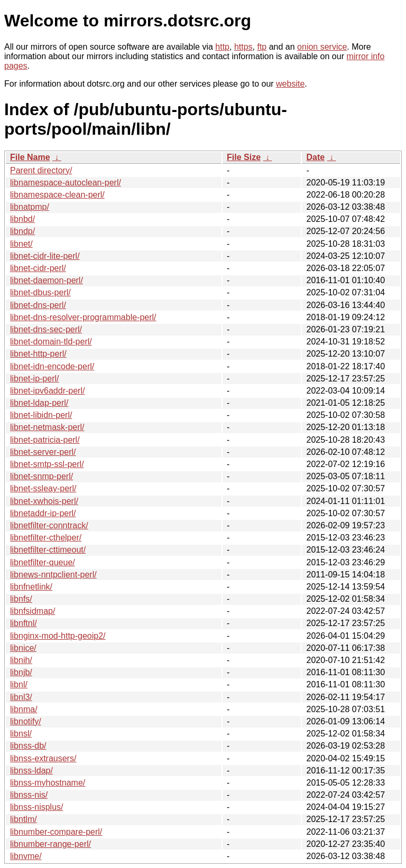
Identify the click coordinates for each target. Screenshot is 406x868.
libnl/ (19, 684)
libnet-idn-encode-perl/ (52, 366)
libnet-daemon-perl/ (47, 280)
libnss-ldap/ (31, 771)
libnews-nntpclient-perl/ (53, 575)
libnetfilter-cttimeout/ (48, 550)
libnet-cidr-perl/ (38, 268)
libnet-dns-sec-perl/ (46, 329)
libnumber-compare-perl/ (56, 832)
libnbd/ (22, 219)
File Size (244, 157)
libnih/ (21, 660)
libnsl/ (21, 734)
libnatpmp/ (30, 207)
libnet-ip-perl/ (34, 379)
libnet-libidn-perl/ (41, 415)
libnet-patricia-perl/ (45, 440)
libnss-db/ (28, 746)
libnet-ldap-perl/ (39, 403)
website (290, 84)
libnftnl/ (24, 623)
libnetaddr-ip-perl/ (43, 513)
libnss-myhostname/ (48, 783)
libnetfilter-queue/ (43, 562)
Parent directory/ (41, 170)
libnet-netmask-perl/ (47, 427)
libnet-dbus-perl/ (40, 292)
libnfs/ (21, 599)
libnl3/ (21, 697)
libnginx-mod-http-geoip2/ (58, 636)
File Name (30, 157)
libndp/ (22, 231)
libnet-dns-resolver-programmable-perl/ (83, 317)
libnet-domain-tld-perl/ (51, 342)
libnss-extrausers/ (43, 758)
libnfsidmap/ (33, 611)
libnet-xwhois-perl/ (44, 501)
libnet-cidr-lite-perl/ (45, 256)
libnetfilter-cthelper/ (46, 538)
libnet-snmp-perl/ (41, 476)
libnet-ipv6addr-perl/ (47, 391)
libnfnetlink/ (31, 587)
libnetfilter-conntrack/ (49, 525)
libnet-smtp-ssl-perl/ (47, 464)
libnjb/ (21, 672)
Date (315, 157)
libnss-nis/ (29, 795)
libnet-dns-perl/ (38, 305)
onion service (322, 47)
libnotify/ (26, 721)
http (222, 47)
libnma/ (24, 709)
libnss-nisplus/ (36, 807)
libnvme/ (26, 856)
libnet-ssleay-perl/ (43, 488)
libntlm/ (24, 819)
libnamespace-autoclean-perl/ (66, 183)
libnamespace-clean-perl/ (57, 195)
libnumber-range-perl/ (50, 844)
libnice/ (23, 648)
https (243, 47)
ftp (262, 47)
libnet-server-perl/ (43, 452)
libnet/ (21, 244)
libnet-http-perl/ (38, 354)
